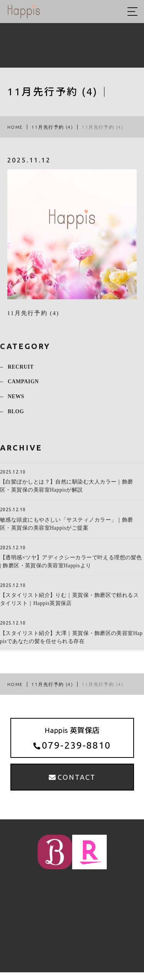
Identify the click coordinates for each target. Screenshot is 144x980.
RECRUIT (21, 372)
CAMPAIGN (23, 387)
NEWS (16, 402)
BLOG (16, 417)
